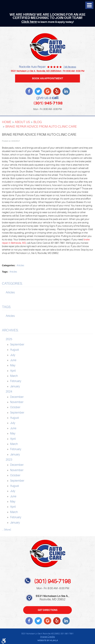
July (13, 355)
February (16, 381)
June (13, 360)
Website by (47, 640)
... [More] (7, 530)
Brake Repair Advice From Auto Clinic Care (41, 127)
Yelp (57, 91)
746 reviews (70, 67)
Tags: (6, 307)
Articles (20, 265)
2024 (9, 392)
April (13, 371)
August (15, 350)
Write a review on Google (48, 91)
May (13, 365)
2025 (9, 339)
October (15, 407)
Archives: (10, 330)
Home (7, 122)
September (17, 344)
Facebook (29, 91)
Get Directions (48, 610)
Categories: (12, 284)
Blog (38, 122)
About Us (22, 122)
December (17, 397)
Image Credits (48, 637)
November (17, 402)
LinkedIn (66, 91)
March (14, 376)
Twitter (38, 91)
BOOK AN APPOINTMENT (48, 78)
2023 (9, 460)
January (15, 386)
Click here (29, 22)
